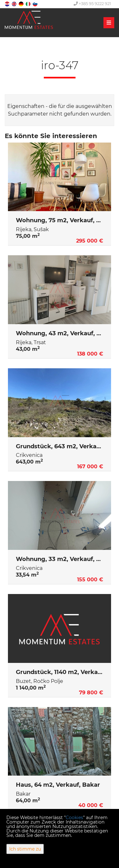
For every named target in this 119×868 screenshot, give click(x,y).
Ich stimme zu (25, 849)
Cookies (74, 818)
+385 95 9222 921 (92, 3)
